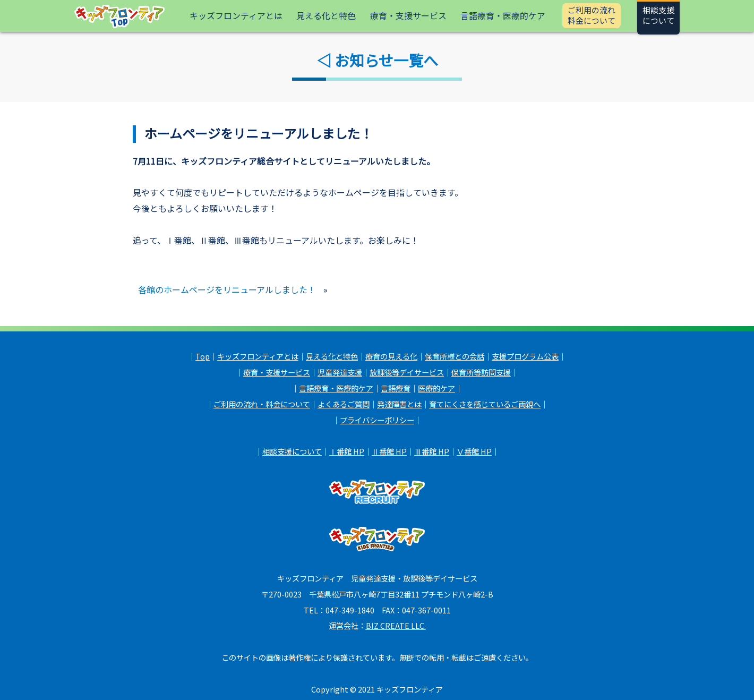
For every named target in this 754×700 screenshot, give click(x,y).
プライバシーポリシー (377, 420)
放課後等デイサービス (407, 372)
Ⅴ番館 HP (474, 452)
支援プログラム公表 (525, 356)
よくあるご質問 (344, 404)
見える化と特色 (326, 15)
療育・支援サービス (408, 15)
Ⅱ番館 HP (389, 452)
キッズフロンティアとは (236, 15)
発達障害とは (399, 404)
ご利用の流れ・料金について (262, 404)
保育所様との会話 (455, 356)
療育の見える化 (391, 356)
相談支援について (292, 452)
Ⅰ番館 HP (347, 452)
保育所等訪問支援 (481, 372)
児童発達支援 (340, 372)
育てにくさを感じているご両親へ (485, 404)
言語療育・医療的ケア (503, 15)
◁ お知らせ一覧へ (377, 60)
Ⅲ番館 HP (432, 452)
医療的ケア (436, 388)
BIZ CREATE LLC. (396, 627)
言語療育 (396, 388)
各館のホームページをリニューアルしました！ (227, 290)
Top (203, 356)
